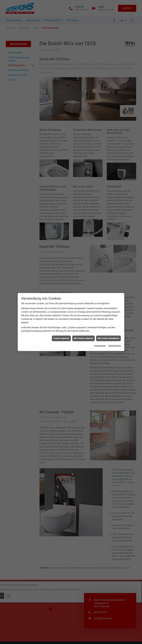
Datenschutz (115, 319)
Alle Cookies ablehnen (83, 312)
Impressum (100, 319)
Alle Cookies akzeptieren (108, 312)
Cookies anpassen (61, 312)
